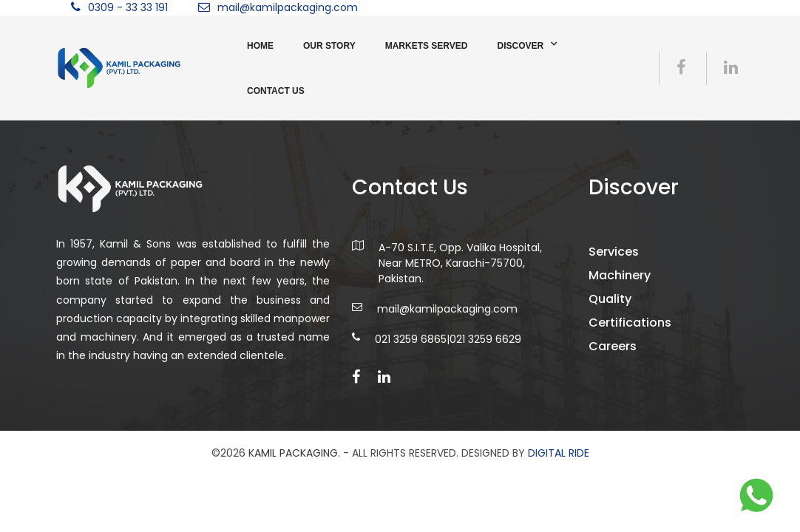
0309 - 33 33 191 (128, 7)
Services (614, 252)
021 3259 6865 (411, 339)
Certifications (630, 323)
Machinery (620, 275)
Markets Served (427, 46)
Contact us (276, 91)
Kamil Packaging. (294, 453)
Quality (610, 299)
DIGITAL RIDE (559, 453)
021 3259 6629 (485, 339)
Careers (613, 346)
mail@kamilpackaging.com (288, 7)
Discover (520, 46)
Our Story (329, 46)
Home (260, 46)
